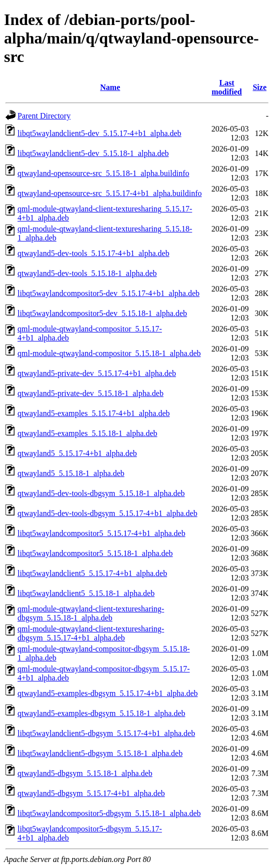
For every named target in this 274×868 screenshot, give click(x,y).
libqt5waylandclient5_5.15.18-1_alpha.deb (86, 593)
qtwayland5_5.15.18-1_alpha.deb (71, 473)
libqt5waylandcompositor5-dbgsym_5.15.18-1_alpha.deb (109, 813)
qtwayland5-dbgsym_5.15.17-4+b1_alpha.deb (91, 793)
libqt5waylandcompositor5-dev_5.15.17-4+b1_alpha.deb (108, 293)
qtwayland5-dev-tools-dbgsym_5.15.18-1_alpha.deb (101, 493)
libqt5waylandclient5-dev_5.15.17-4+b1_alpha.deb (99, 133)
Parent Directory (44, 116)
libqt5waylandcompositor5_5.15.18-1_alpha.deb (95, 553)
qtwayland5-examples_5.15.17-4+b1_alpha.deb (94, 413)
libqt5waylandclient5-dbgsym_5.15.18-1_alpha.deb (100, 753)
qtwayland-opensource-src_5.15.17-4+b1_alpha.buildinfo (109, 193)
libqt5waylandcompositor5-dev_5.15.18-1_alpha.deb (102, 313)
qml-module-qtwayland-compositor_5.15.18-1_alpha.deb (109, 353)
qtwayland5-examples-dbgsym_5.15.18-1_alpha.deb (101, 713)
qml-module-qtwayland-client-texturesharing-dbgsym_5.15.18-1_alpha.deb (91, 613)
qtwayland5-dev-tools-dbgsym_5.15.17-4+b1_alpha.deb (107, 513)
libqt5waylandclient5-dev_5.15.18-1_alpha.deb (93, 153)
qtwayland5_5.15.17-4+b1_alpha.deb (77, 453)
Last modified (226, 87)
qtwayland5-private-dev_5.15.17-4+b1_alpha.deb (97, 373)
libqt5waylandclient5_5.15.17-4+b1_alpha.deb (92, 573)
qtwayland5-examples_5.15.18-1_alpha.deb (87, 433)
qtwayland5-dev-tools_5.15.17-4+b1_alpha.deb (93, 253)
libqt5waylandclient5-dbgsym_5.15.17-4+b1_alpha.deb (106, 733)
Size (259, 87)
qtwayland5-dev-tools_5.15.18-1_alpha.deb (87, 273)
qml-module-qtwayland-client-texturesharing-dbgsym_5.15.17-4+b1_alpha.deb (91, 633)
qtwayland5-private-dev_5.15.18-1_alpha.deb (90, 393)
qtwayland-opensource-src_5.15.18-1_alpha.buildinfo (103, 173)
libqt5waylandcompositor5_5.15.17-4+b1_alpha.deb (101, 533)
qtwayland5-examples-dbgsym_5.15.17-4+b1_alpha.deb (108, 693)
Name (110, 87)
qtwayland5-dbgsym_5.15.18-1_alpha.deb (85, 773)
